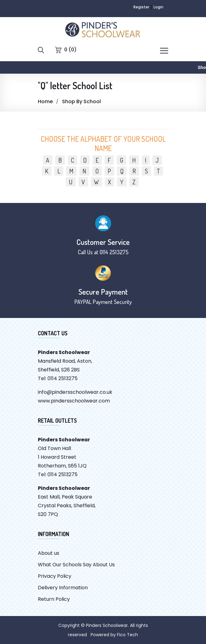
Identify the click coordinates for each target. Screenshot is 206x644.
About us (49, 553)
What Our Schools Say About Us (76, 565)
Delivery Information (63, 588)
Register (141, 7)
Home (45, 101)
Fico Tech (128, 635)
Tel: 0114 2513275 (58, 378)
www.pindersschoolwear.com (74, 401)
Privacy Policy (55, 576)
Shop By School (81, 101)
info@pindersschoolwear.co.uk (75, 392)
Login (159, 7)
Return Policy (54, 599)
